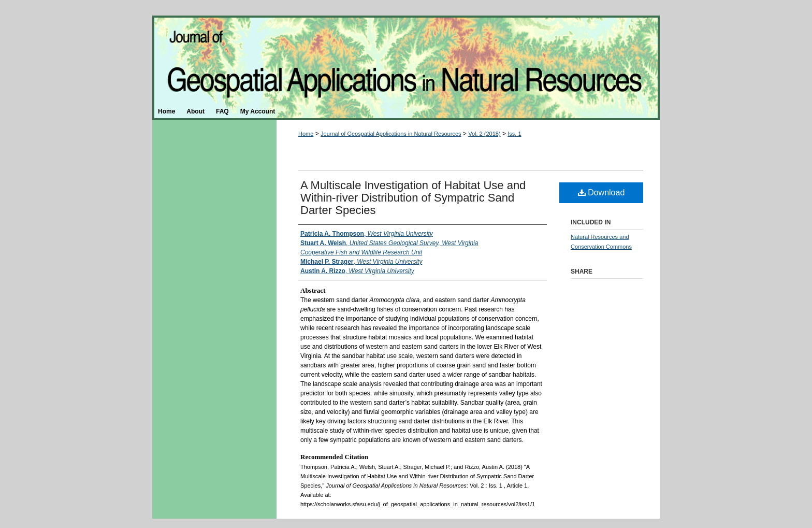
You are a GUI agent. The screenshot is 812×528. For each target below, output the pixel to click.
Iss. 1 (514, 134)
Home (306, 134)
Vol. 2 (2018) (484, 134)
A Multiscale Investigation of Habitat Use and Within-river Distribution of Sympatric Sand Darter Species (413, 198)
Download (601, 192)
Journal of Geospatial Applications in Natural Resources (406, 59)
